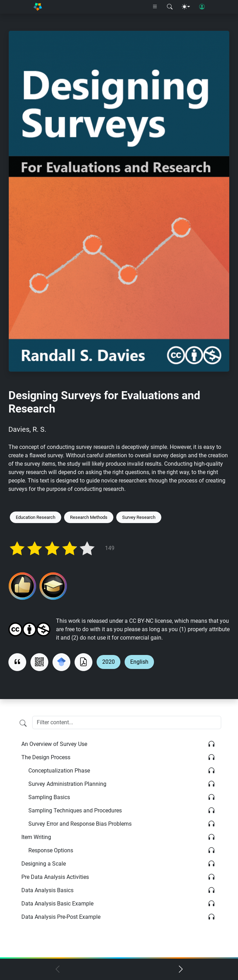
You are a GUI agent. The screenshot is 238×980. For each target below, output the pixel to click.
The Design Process (46, 757)
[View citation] (17, 662)
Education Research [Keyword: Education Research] (36, 517)
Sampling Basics (49, 797)
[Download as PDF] (83, 662)
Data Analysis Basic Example (57, 904)
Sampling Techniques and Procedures (75, 810)
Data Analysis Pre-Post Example (61, 917)
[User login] (202, 7)
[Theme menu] (186, 7)
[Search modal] (170, 7)
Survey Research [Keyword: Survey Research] (139, 517)
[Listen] (211, 745)
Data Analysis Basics (47, 890)
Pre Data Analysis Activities (55, 877)
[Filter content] (23, 723)
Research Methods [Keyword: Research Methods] (89, 517)
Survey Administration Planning (67, 784)
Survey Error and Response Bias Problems (80, 824)
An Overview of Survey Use (54, 744)
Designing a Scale (44, 864)
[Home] (38, 7)
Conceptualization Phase (59, 771)
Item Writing (36, 837)
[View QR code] (39, 662)
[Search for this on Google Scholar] (61, 662)
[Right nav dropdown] (155, 7)
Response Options (51, 850)
